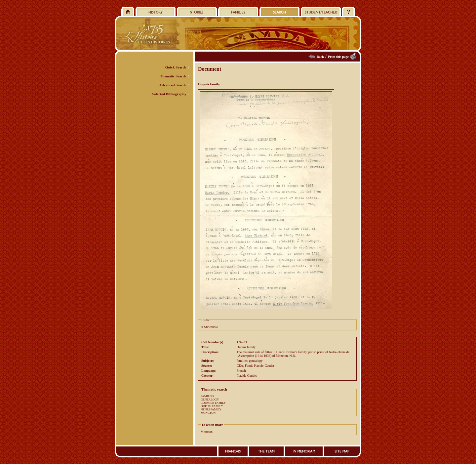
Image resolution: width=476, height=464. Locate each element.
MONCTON (208, 413)
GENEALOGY (210, 400)
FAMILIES (207, 396)
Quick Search (176, 67)
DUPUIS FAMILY (212, 406)
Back (320, 57)
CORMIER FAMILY (213, 403)
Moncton (207, 432)
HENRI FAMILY (211, 409)
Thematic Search (173, 76)
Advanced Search (173, 85)
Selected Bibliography (169, 94)
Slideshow (211, 327)
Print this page (338, 57)
